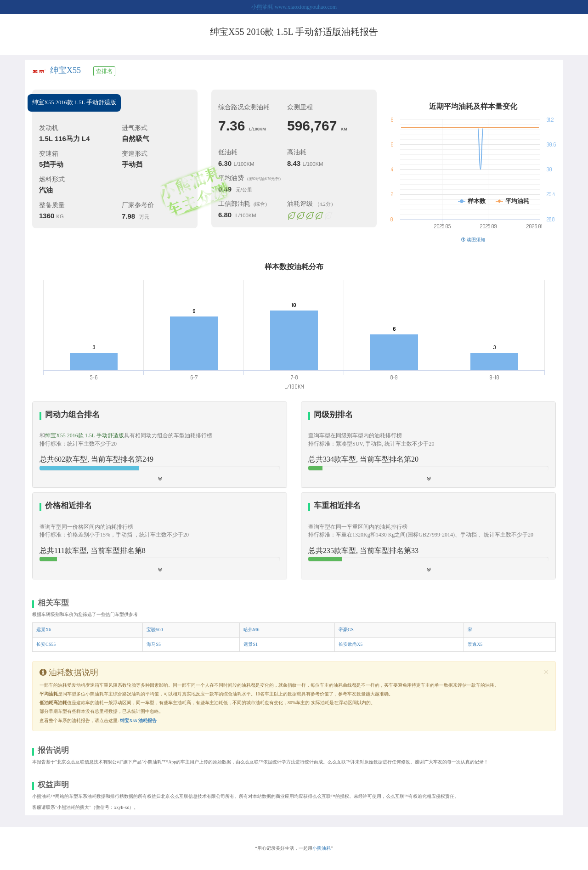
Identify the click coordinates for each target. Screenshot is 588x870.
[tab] (160, 445)
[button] (428, 445)
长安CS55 (46, 644)
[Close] (546, 672)
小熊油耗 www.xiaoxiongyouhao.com (294, 7)
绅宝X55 (65, 70)
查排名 (104, 71)
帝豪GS (346, 630)
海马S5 (154, 644)
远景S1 (251, 644)
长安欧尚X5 (351, 644)
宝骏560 (155, 630)
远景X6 (44, 630)
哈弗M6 (251, 630)
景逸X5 (475, 644)
